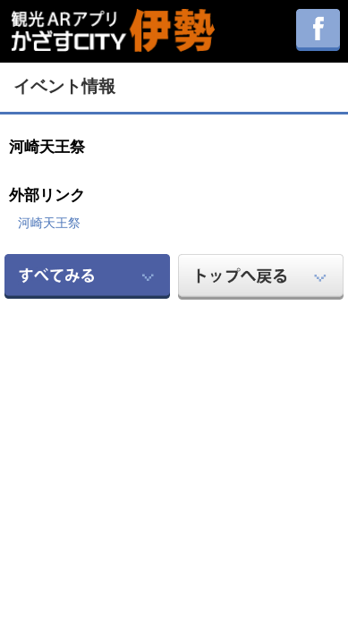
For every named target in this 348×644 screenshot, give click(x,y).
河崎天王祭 (49, 223)
